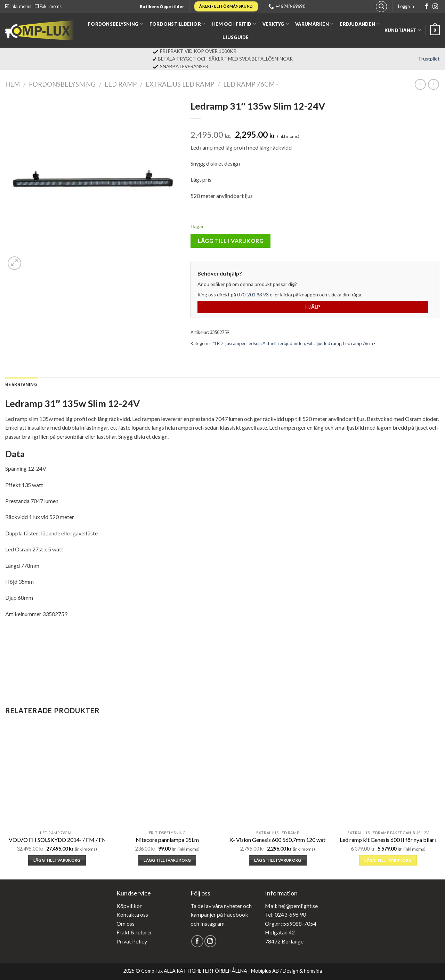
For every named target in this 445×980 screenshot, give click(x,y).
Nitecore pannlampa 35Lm (167, 840)
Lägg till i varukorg (231, 241)
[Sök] (381, 7)
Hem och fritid (234, 24)
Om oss (126, 923)
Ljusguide (236, 37)
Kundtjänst (403, 30)
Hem (13, 84)
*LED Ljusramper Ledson (237, 343)
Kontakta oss (132, 914)
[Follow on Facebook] (427, 7)
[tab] (21, 384)
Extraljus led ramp (180, 84)
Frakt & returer (134, 932)
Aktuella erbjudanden (284, 343)
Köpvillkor (129, 906)
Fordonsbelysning (116, 24)
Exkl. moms (48, 6)
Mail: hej (275, 906)
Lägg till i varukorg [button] (57, 860)
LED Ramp (121, 84)
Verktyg (276, 24)
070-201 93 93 (253, 294)
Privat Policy (132, 941)
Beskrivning (21, 384)
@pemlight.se (302, 906)
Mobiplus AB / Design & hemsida (286, 971)
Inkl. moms (18, 6)
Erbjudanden (360, 24)
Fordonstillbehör (178, 24)
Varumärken (314, 24)
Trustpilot (429, 59)
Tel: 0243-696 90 (285, 914)
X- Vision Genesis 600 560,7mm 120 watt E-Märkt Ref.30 (298, 840)
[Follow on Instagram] (435, 7)
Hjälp (313, 307)
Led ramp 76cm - (251, 84)
